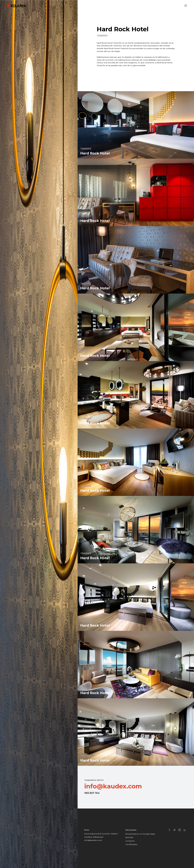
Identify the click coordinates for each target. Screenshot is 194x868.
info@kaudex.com (113, 786)
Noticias (129, 837)
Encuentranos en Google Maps (140, 834)
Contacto (130, 841)
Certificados (131, 844)
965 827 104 (92, 793)
